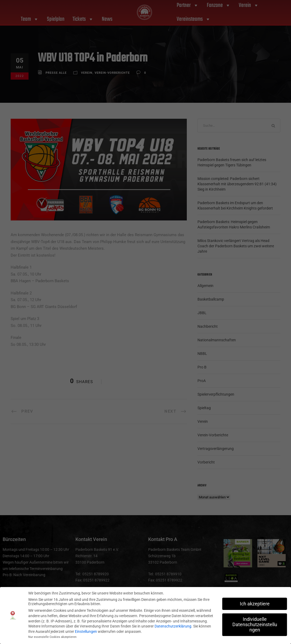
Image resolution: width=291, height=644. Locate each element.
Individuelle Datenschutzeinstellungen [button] (255, 624)
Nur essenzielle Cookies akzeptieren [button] (52, 637)
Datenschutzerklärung (173, 626)
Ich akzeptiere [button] (255, 604)
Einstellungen (86, 631)
